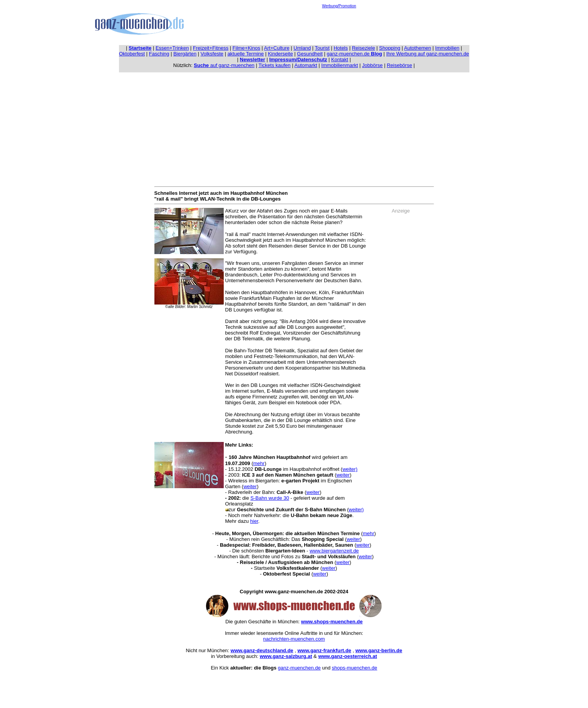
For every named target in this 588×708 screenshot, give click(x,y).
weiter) (350, 469)
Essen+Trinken (172, 48)
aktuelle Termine (246, 54)
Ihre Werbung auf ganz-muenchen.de (428, 54)
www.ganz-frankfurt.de (324, 650)
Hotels (341, 48)
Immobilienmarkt (339, 65)
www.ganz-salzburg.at (286, 656)
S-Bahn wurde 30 (270, 498)
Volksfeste (212, 54)
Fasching (159, 54)
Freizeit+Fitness (211, 48)
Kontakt (340, 59)
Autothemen (417, 48)
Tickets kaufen (274, 65)
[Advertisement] (339, 25)
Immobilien (447, 48)
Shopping (390, 48)
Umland (302, 48)
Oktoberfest (132, 54)
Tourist (322, 48)
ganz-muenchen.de (354, 54)
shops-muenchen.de (355, 668)
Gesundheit (310, 54)
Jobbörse (372, 65)
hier (254, 521)
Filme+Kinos (246, 48)
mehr (259, 463)
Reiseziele (364, 48)
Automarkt (306, 65)
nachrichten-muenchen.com (294, 639)
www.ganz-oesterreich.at (348, 656)
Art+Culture (277, 48)
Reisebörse (399, 65)
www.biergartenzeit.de (334, 551)
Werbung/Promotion (339, 6)
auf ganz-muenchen (224, 65)
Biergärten (185, 54)
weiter (343, 475)
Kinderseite (281, 54)
